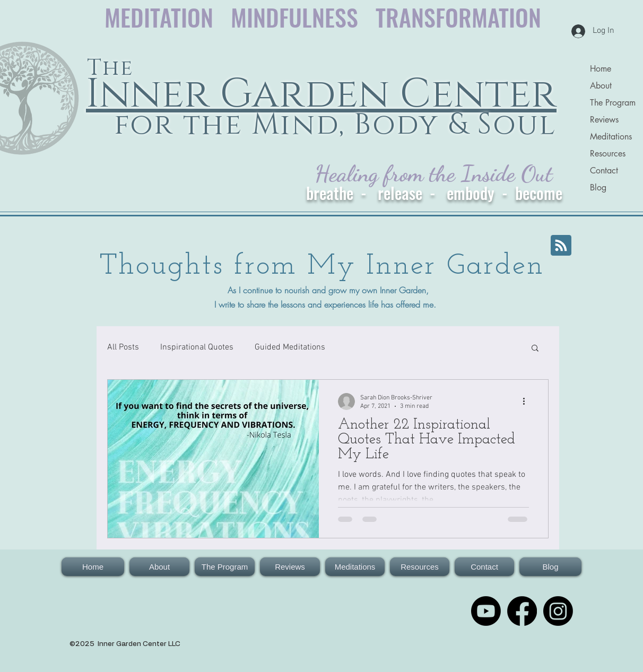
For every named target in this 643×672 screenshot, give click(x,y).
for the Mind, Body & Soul (331, 125)
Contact (604, 171)
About (601, 86)
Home (601, 69)
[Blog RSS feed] (561, 246)
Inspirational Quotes (197, 347)
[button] (535, 349)
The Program (613, 103)
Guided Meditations (290, 347)
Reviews (604, 120)
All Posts (123, 347)
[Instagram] (558, 611)
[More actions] (527, 402)
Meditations (611, 137)
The (110, 68)
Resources (608, 154)
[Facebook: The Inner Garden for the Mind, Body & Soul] (522, 611)
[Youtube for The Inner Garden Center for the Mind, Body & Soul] (486, 611)
